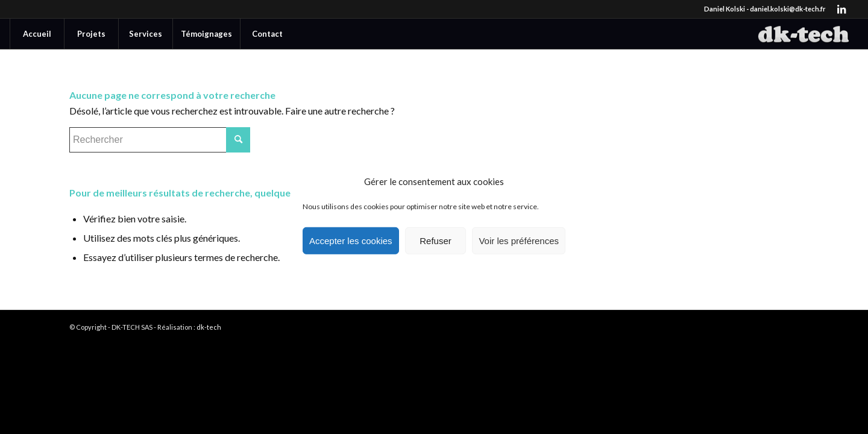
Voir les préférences (519, 241)
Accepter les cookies (351, 241)
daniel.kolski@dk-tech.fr (788, 9)
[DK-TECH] (804, 34)
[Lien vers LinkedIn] (841, 9)
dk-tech (209, 327)
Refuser (436, 241)
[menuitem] (37, 34)
